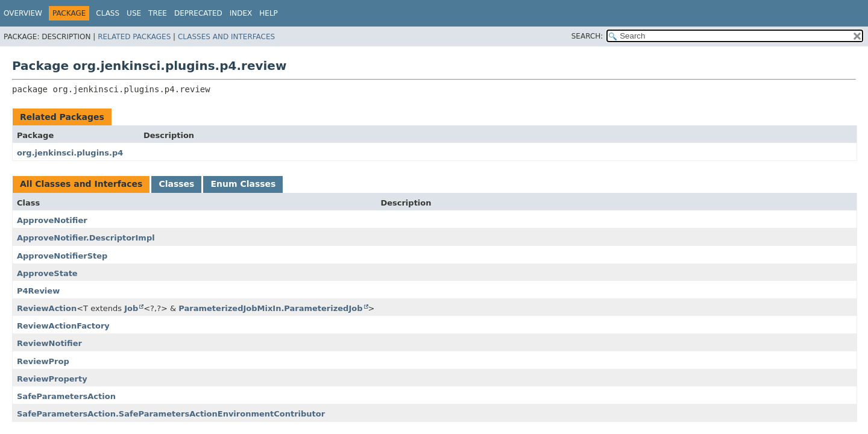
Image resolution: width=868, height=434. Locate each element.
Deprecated (198, 13)
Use (134, 13)
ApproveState (47, 273)
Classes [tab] (176, 184)
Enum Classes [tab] (243, 184)
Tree (158, 13)
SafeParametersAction (66, 396)
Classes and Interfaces (226, 37)
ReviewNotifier (49, 343)
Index (241, 13)
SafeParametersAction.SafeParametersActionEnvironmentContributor (171, 414)
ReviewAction (47, 308)
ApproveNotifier (52, 220)
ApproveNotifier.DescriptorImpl (86, 238)
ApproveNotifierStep (62, 256)
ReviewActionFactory (63, 326)
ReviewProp (43, 361)
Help (269, 13)
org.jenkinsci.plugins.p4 (70, 153)
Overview (23, 13)
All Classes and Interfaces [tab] (81, 184)
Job (131, 308)
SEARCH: (587, 36)
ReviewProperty (52, 379)
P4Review (38, 291)
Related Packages (134, 37)
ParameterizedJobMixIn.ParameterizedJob (270, 308)
